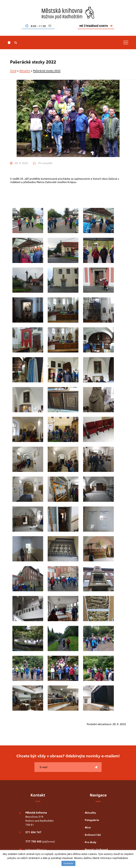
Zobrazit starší (38, 825)
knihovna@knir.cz (36, 735)
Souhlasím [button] (68, 863)
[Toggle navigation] (126, 42)
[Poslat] (96, 653)
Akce (88, 713)
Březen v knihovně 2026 (39, 790)
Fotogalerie (92, 705)
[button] (16, 42)
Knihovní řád (93, 720)
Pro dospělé (45, 163)
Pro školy (90, 728)
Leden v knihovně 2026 (39, 804)
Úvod (13, 71)
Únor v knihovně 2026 (38, 797)
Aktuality (25, 71)
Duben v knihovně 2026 (39, 782)
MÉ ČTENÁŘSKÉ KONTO (94, 26)
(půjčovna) (40, 727)
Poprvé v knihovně (96, 735)
